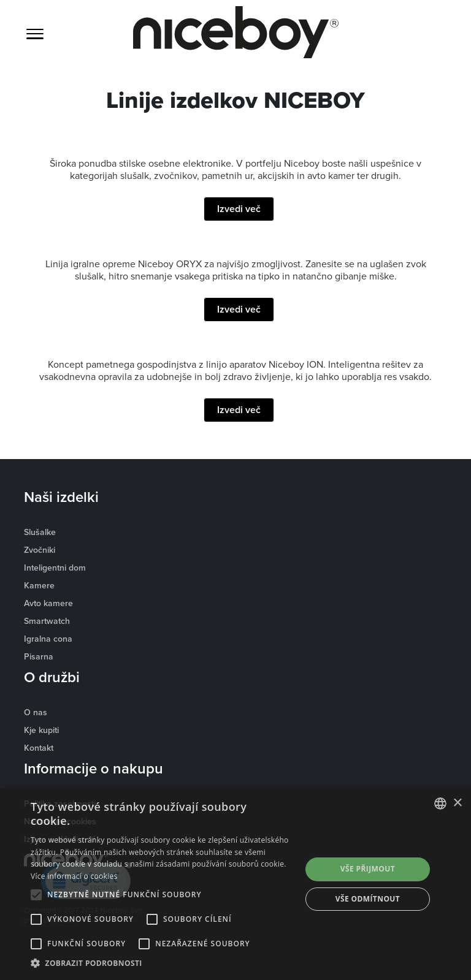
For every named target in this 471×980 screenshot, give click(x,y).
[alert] (235, 884)
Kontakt (39, 748)
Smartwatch (47, 621)
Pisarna (39, 656)
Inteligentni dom (55, 568)
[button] (162, 963)
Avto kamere (48, 603)
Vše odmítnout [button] (368, 899)
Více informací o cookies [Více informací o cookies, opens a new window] (74, 876)
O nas (36, 712)
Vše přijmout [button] (368, 869)
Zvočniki (40, 550)
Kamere (39, 585)
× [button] (457, 803)
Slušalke (40, 532)
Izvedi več (239, 209)
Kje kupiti (41, 730)
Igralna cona (48, 639)
